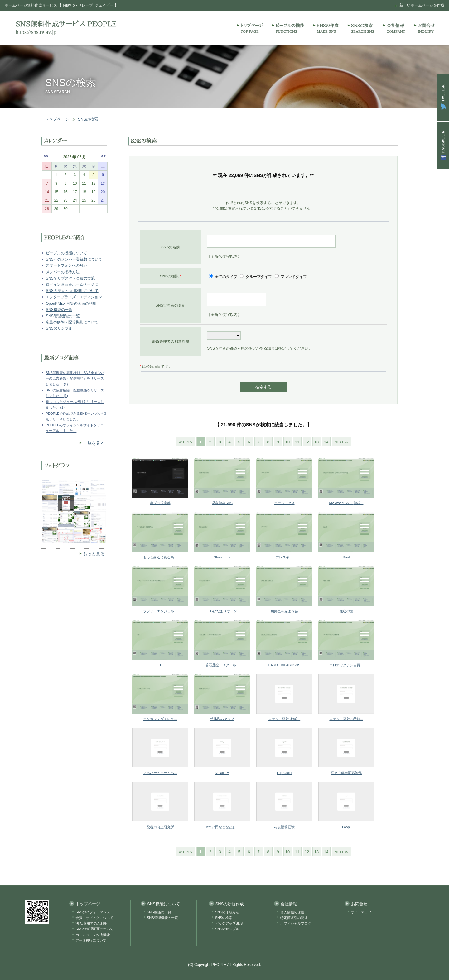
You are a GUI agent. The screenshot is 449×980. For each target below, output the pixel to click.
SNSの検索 (88, 119)
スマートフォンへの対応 (66, 265)
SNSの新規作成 (230, 904)
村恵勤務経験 (284, 827)
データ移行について (91, 940)
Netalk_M (222, 773)
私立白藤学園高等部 (346, 773)
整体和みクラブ (222, 719)
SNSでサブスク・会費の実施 (70, 278)
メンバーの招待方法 (63, 272)
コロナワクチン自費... (346, 665)
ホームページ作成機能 (93, 935)
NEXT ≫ (341, 442)
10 (287, 442)
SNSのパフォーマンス (93, 912)
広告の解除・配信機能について (72, 322)
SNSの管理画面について (94, 929)
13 (316, 442)
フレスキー (284, 557)
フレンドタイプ (293, 277)
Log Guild (284, 773)
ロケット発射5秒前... (284, 719)
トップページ (57, 119)
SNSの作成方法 (227, 912)
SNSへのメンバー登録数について (74, 259)
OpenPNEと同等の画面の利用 (71, 304)
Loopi (346, 827)
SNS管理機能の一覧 (63, 316)
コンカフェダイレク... (160, 719)
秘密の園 (346, 611)
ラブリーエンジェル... (160, 611)
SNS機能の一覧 (59, 310)
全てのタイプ (226, 277)
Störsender (222, 557)
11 (297, 442)
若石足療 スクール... (222, 665)
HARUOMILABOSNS (284, 665)
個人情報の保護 (292, 912)
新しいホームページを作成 (422, 5)
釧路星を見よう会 (284, 611)
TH (160, 665)
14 (326, 442)
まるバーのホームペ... (160, 773)
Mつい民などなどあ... (222, 827)
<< (46, 156)
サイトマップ (361, 912)
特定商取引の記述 (294, 918)
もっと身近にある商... (160, 557)
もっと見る (94, 554)
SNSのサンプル (59, 328)
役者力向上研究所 (160, 827)
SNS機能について (164, 904)
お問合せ (359, 904)
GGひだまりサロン (222, 611)
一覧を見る (94, 443)
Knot (346, 557)
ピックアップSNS (229, 923)
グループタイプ (259, 277)
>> (103, 156)
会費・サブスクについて (94, 918)
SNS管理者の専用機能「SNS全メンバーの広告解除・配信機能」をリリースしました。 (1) (75, 378)
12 (307, 442)
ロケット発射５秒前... (346, 719)
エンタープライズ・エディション (74, 297)
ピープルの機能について (66, 253)
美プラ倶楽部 (160, 503)
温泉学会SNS (222, 503)
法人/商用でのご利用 (91, 923)
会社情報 (289, 904)
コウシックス (284, 503)
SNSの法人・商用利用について (72, 291)
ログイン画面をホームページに (72, 284)
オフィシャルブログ (296, 923)
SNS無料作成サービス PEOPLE (66, 24)
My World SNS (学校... (346, 503)
